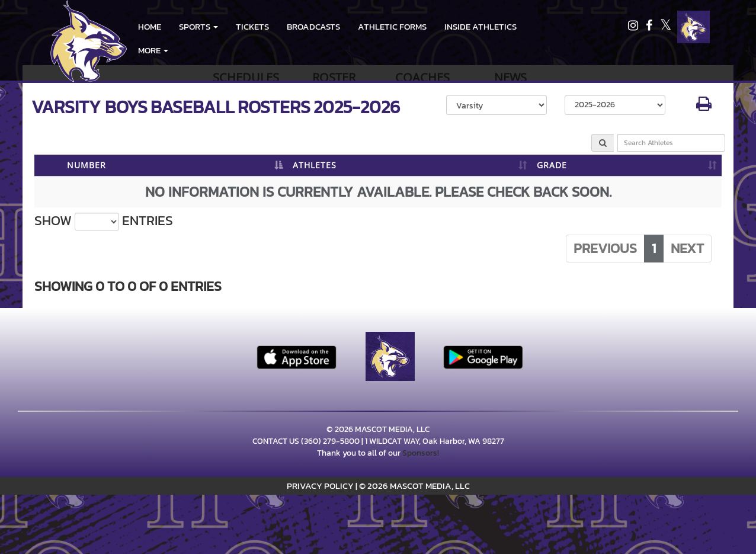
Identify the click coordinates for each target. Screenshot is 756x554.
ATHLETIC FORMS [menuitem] (392, 26)
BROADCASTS (313, 26)
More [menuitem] (153, 50)
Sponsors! (421, 453)
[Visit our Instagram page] (634, 27)
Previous (605, 248)
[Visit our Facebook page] (650, 27)
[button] (198, 27)
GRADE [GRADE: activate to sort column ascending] (552, 165)
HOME (150, 26)
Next (687, 248)
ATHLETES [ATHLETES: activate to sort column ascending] (315, 165)
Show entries (104, 221)
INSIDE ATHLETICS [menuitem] (480, 26)
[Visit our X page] (666, 27)
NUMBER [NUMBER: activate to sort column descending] (87, 165)
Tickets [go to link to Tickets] (252, 26)
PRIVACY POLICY (320, 486)
